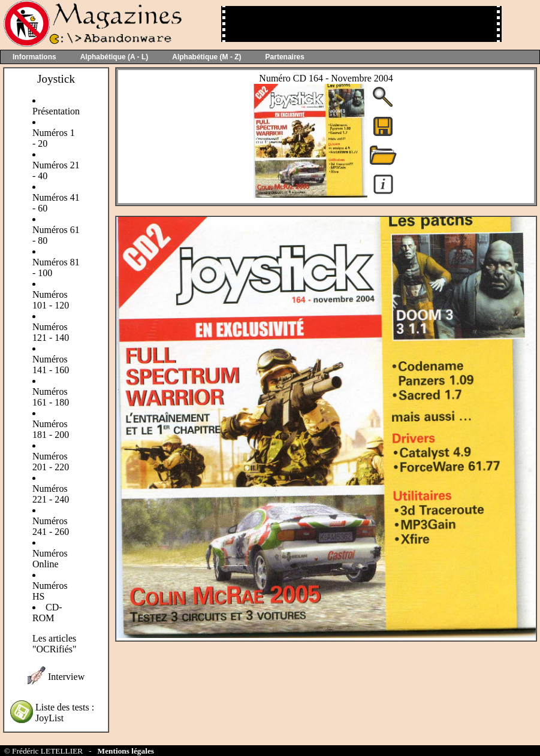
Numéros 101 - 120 (51, 300)
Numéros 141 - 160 (51, 365)
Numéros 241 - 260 (51, 526)
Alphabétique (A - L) (114, 57)
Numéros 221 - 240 (51, 494)
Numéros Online (50, 559)
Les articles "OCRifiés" (55, 644)
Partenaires (285, 57)
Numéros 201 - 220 (51, 462)
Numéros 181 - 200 (51, 429)
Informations (34, 57)
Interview (66, 677)
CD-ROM (47, 613)
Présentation (56, 111)
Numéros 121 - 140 (51, 332)
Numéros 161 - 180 (51, 397)
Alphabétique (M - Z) (206, 57)
